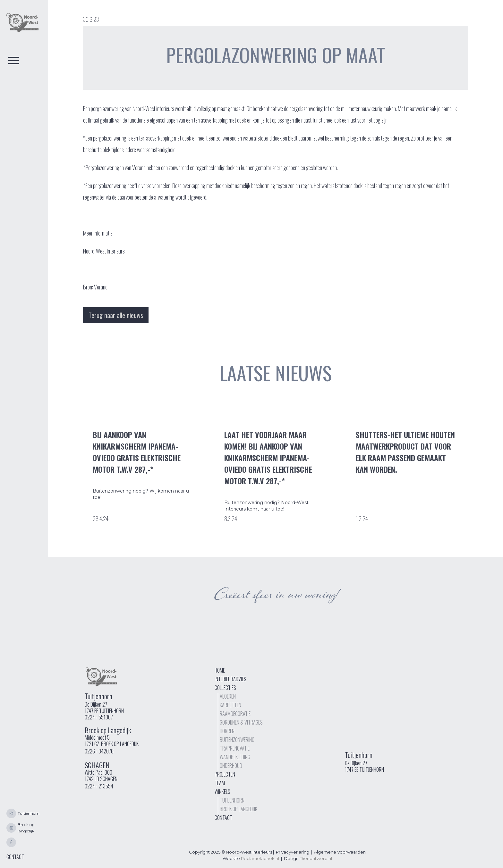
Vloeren (228, 696)
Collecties (225, 688)
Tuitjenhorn (232, 800)
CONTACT (15, 857)
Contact (223, 818)
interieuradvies (230, 679)
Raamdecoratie (235, 714)
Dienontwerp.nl (316, 858)
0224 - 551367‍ (99, 717)
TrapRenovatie (235, 748)
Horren (227, 731)
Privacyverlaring (293, 852)
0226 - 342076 (99, 751)
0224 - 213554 (99, 786)
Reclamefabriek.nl (260, 858)
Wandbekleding (235, 757)
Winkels (222, 792)
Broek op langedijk (239, 809)
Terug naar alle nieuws (116, 315)
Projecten (225, 774)
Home (220, 670)
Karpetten (230, 705)
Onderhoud (231, 766)
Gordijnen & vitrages (241, 722)
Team (220, 783)
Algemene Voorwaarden (340, 852)
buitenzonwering (237, 740)
